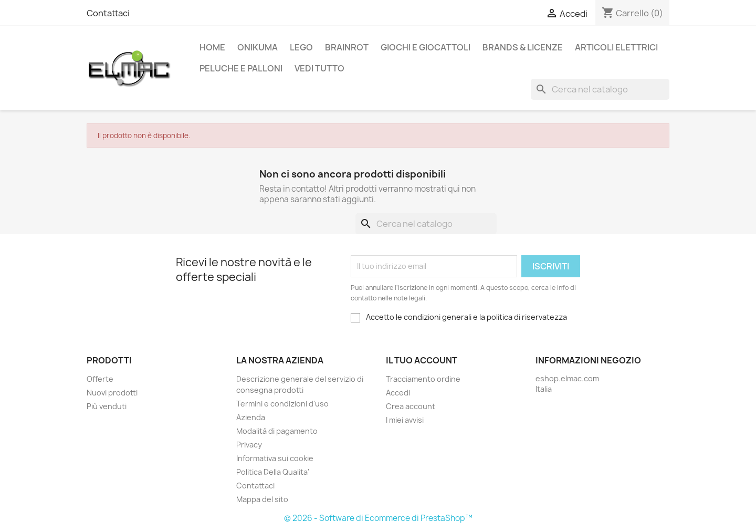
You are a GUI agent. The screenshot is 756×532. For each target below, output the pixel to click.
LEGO (301, 47)
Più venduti (107, 406)
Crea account (411, 406)
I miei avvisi (405, 420)
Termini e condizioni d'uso (282, 404)
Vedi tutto (319, 68)
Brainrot (347, 47)
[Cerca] (600, 89)
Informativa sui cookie (275, 458)
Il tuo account (422, 360)
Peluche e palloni (241, 68)
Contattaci (108, 13)
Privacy (249, 445)
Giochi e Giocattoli (426, 47)
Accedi (398, 393)
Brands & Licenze (523, 47)
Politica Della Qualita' (273, 472)
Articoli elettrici (616, 47)
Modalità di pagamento (277, 431)
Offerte (100, 379)
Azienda (251, 417)
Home (212, 47)
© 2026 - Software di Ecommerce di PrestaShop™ (378, 518)
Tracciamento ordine (423, 379)
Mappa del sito (262, 499)
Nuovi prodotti (112, 393)
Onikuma (258, 47)
